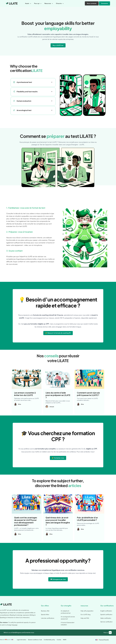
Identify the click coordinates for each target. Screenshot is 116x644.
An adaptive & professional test (66, 612)
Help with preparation (87, 611)
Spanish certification (106, 614)
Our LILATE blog (86, 614)
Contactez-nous (29, 632)
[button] (28, 3)
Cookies (59, 640)
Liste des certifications (48, 618)
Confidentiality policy (49, 640)
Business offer (45, 611)
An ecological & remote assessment (68, 618)
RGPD (65, 640)
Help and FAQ (85, 618)
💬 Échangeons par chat (58, 579)
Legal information (22, 640)
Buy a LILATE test (58, 45)
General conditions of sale (35, 640)
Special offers (45, 614)
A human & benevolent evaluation (68, 624)
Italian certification (106, 618)
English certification (106, 611)
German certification (106, 622)
